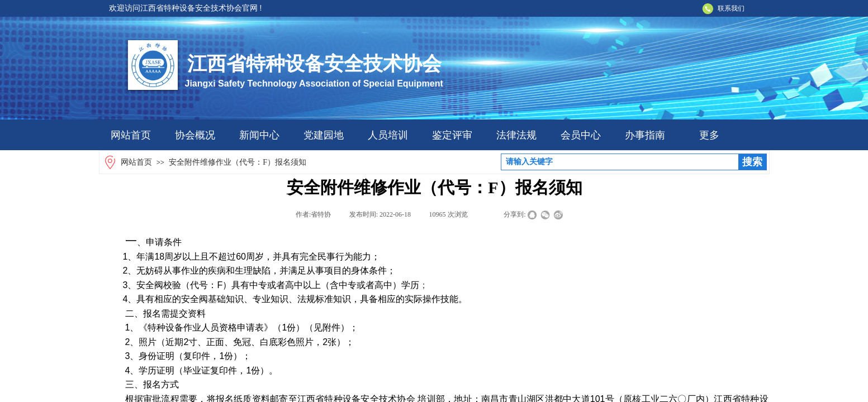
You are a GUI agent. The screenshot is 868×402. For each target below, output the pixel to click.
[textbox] (620, 162)
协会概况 (195, 135)
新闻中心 (259, 135)
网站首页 (131, 135)
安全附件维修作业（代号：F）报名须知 (238, 162)
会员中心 (581, 135)
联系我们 (731, 8)
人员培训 (388, 135)
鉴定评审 (452, 135)
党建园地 (324, 135)
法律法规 (516, 135)
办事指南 (645, 135)
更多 (709, 135)
